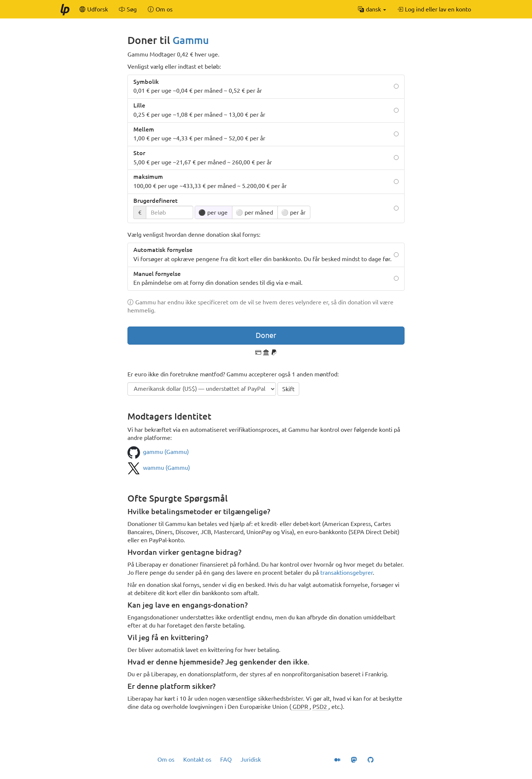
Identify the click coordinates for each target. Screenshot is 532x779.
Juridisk (251, 759)
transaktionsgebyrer (347, 573)
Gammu (191, 40)
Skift (288, 389)
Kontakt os (197, 759)
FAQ (226, 759)
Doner (266, 335)
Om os (166, 759)
